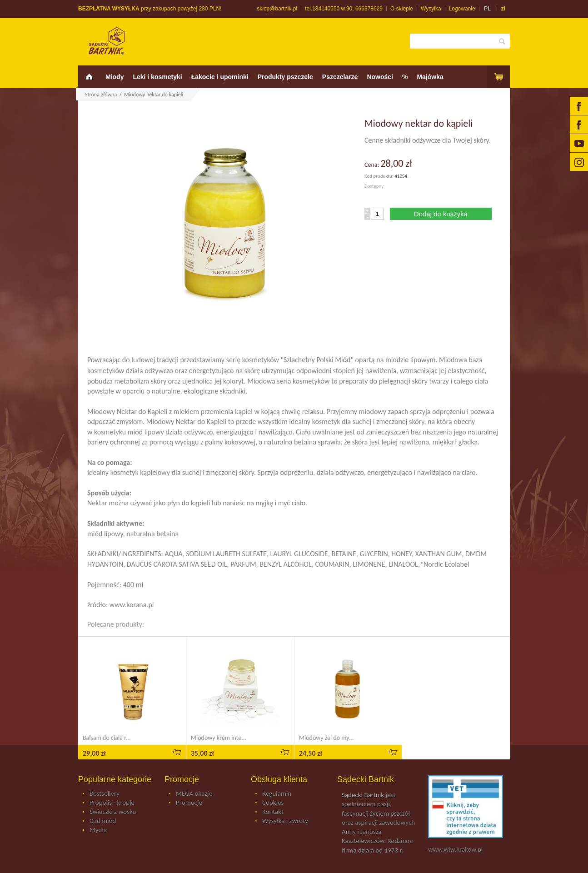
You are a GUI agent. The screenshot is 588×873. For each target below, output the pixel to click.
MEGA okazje (194, 794)
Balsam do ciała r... (107, 738)
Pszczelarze (340, 77)
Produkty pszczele (285, 77)
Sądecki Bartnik (363, 795)
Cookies (273, 803)
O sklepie (402, 9)
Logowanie (462, 9)
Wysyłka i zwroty (285, 821)
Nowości (380, 77)
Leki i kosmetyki (157, 77)
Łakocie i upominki (220, 77)
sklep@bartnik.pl (277, 9)
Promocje (189, 803)
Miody (115, 77)
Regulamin (277, 794)
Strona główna (101, 95)
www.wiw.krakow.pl (455, 849)
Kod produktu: (379, 176)
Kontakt (273, 812)
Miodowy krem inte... (219, 738)
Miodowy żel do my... (326, 738)
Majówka (430, 77)
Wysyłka (431, 9)
